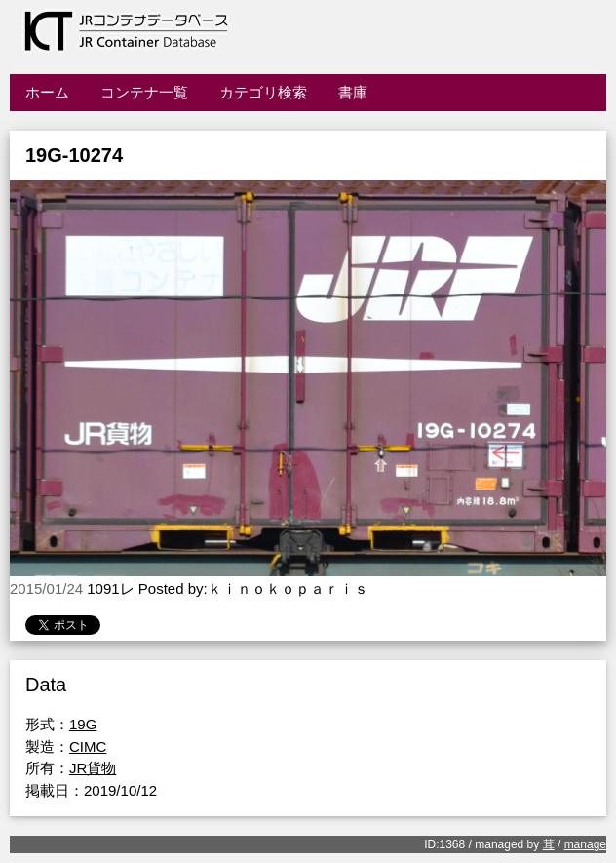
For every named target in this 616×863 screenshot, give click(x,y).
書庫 (353, 92)
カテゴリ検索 (263, 92)
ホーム (47, 92)
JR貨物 (93, 768)
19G (83, 724)
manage (585, 844)
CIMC (88, 746)
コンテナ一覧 (144, 92)
